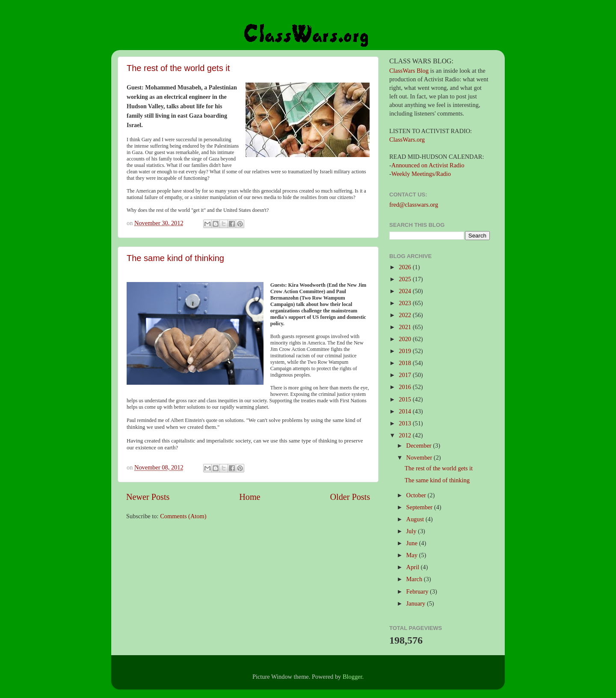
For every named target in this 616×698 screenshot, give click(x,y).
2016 (406, 387)
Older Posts (350, 497)
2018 (406, 363)
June (413, 543)
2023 (406, 303)
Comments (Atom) (183, 516)
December (420, 446)
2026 (406, 267)
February (418, 591)
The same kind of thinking (175, 258)
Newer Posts (148, 497)
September (420, 507)
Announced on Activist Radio (428, 165)
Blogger (352, 677)
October (417, 495)
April (414, 567)
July (412, 531)
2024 (406, 291)
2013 (406, 423)
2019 (406, 351)
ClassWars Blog (409, 71)
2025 (406, 279)
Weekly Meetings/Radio (421, 174)
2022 (406, 315)
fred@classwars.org (414, 205)
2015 (406, 399)
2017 (406, 375)
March (415, 579)
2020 (406, 339)
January (417, 603)
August (416, 519)
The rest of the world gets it (178, 68)
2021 (406, 327)
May (413, 555)
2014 (406, 411)
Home (250, 497)
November (420, 457)
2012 (406, 435)
